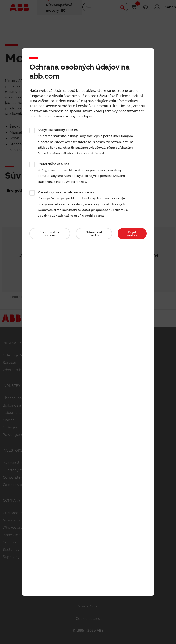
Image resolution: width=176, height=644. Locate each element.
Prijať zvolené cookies (50, 234)
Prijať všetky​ (132, 234)
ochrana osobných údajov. (70, 116)
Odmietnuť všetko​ (94, 234)
